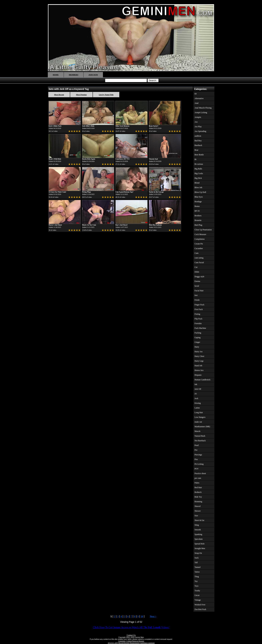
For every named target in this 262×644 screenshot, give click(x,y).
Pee (196, 450)
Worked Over (200, 605)
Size (196, 516)
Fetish (197, 300)
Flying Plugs (86, 192)
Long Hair (199, 412)
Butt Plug (198, 225)
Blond (197, 183)
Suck (196, 558)
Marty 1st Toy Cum (89, 225)
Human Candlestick (202, 380)
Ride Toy (198, 497)
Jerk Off (198, 389)
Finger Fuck (199, 305)
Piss (196, 459)
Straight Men (200, 548)
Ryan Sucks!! (154, 126)
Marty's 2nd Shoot (55, 225)
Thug (197, 577)
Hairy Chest (199, 356)
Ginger (197, 342)
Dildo (197, 272)
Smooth (198, 530)
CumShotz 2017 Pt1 (122, 159)
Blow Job (198, 187)
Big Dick (198, 178)
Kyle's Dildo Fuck (55, 126)
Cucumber (199, 248)
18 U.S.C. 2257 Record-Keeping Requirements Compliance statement (131, 643)
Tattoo (197, 572)
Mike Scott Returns (122, 126)
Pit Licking (199, 464)
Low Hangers (200, 417)
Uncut (197, 595)
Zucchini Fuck (200, 609)
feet (196, 295)
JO (196, 394)
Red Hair (198, 487)
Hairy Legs (199, 361)
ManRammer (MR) (202, 427)
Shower (198, 511)
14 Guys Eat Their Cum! (57, 192)
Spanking (198, 534)
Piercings (198, 455)
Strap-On (198, 553)
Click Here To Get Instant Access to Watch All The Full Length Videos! (131, 627)
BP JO (197, 211)
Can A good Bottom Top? (124, 192)
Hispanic (198, 375)
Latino (197, 408)
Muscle (197, 431)
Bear (196, 150)
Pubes (197, 483)
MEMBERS (74, 75)
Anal (196, 103)
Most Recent (59, 95)
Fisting (197, 314)
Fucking (198, 333)
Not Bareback (200, 441)
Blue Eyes (199, 197)
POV (196, 469)
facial (197, 286)
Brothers (198, 216)
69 (195, 94)
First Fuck (199, 309)
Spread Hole (200, 544)
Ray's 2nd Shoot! (122, 225)
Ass (196, 122)
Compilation (200, 239)
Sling (197, 525)
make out (198, 422)
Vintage (198, 600)
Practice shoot (200, 473)
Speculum (199, 539)
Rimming (198, 502)
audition (198, 136)
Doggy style (199, 277)
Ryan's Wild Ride (55, 159)
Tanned (197, 567)
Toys (196, 586)
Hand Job (198, 366)
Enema (197, 281)
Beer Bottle (199, 155)
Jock (196, 398)
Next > (153, 616)
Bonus (197, 206)
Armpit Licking (201, 112)
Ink (196, 384)
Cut (196, 267)
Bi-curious (199, 164)
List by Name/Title (106, 95)
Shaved (197, 506)
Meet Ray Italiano (155, 225)
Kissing (198, 403)
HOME (56, 75)
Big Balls (198, 169)
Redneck (198, 492)
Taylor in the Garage (156, 192)
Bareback (198, 145)
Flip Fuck (198, 319)
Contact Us (131, 635)
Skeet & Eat (199, 520)
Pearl (197, 445)
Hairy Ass (199, 352)
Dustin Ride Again (89, 159)
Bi (195, 159)
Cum (196, 253)
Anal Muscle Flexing (203, 108)
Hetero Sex (199, 370)
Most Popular (81, 95)
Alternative (199, 98)
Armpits (198, 117)
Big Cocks (199, 173)
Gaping (197, 337)
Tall (196, 562)
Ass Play (198, 127)
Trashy (197, 591)
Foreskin (198, 323)
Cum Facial (199, 262)
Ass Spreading (200, 131)
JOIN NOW (93, 75)
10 (142, 616)
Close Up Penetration (203, 230)
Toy (196, 581)
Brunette (198, 220)
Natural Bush (200, 436)
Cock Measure (200, 234)
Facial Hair (199, 291)
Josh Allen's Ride (88, 126)
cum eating (199, 258)
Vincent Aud (153, 159)
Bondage (198, 202)
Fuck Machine (200, 328)
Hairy (197, 347)
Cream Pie (199, 244)
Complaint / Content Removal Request (131, 641)
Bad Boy (198, 141)
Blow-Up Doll (200, 192)
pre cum (198, 478)
